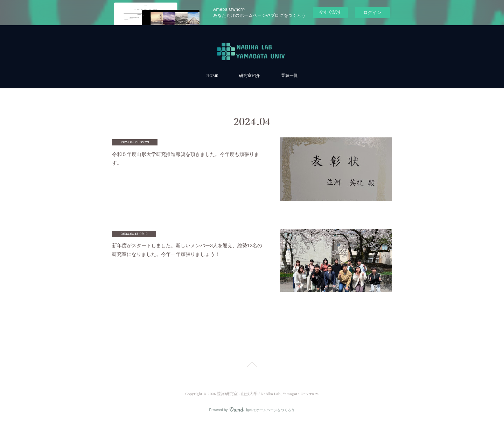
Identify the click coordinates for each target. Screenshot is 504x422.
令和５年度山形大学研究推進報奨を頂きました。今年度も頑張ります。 (185, 159)
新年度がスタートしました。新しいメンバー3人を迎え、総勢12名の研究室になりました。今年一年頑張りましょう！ (187, 250)
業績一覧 (289, 76)
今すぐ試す (330, 12)
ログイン (372, 12)
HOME (212, 76)
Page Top (252, 366)
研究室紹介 (250, 76)
